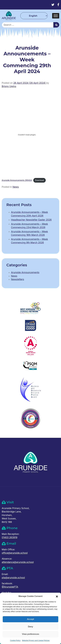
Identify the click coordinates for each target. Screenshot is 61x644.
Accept (30, 619)
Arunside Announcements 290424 (17, 180)
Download (39, 180)
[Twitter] (53, 5)
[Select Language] (34, 16)
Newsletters (18, 279)
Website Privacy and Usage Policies (36, 640)
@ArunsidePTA (10, 587)
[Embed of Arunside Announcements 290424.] (27, 135)
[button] (57, 596)
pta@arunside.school (13, 578)
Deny (30, 627)
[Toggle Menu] (56, 16)
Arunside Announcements (25, 272)
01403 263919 (10, 537)
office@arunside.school (15, 553)
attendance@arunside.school (18, 562)
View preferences (30, 634)
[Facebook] (58, 5)
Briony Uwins (9, 86)
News (16, 187)
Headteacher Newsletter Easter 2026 (31, 220)
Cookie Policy (15, 640)
